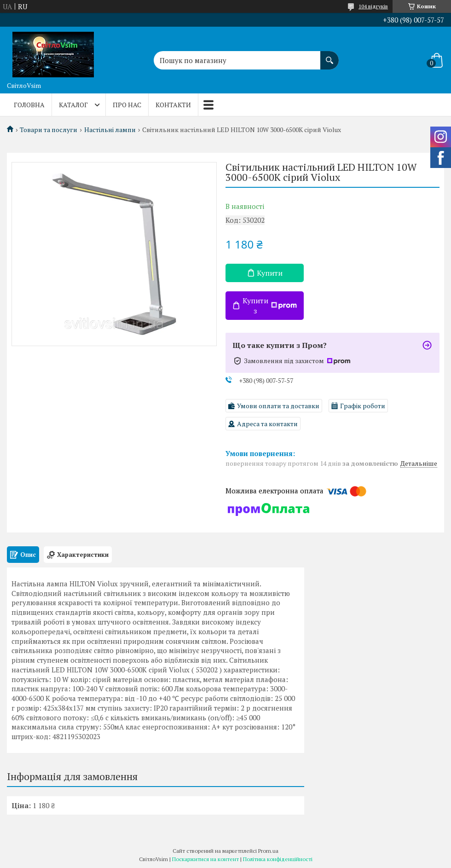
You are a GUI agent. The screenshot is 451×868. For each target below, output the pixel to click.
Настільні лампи (110, 130)
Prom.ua (268, 851)
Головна (29, 105)
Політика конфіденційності (278, 859)
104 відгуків (373, 6)
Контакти (173, 105)
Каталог (73, 105)
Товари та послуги (49, 130)
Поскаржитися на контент (205, 859)
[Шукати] (330, 56)
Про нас (127, 105)
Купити (270, 273)
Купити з (270, 306)
